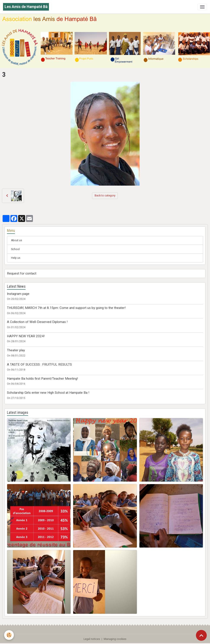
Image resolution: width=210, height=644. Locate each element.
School (15, 249)
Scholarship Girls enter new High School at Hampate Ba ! (48, 393)
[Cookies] (9, 635)
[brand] (26, 7)
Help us (16, 258)
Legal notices (92, 639)
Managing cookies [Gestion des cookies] (115, 639)
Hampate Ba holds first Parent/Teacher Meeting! (42, 379)
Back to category (105, 196)
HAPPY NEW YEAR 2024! (26, 336)
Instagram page (18, 294)
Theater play (16, 350)
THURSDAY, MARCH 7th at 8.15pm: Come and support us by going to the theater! (66, 308)
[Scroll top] (201, 635)
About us (17, 240)
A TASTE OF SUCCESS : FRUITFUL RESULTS (39, 365)
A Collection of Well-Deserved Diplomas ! (37, 322)
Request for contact (22, 273)
